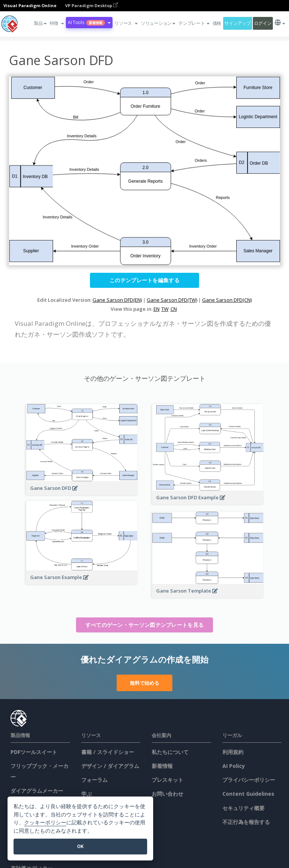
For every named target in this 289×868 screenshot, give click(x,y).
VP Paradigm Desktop (91, 5)
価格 (217, 23)
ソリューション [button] (158, 23)
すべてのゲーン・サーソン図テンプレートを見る (145, 625)
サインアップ (237, 23)
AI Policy (234, 766)
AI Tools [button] (89, 22)
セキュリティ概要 (243, 808)
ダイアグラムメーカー (37, 791)
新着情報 (162, 766)
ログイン (263, 23)
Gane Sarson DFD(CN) (227, 300)
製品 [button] (40, 23)
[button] (57, 23)
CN (174, 309)
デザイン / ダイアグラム (110, 766)
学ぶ (87, 794)
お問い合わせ (167, 794)
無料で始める (144, 683)
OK (80, 846)
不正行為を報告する (246, 822)
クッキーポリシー (45, 823)
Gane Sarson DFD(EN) (117, 300)
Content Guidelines (248, 794)
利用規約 (233, 752)
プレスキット (167, 780)
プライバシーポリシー (249, 780)
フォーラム (94, 780)
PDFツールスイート (34, 752)
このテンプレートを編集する (144, 280)
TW (165, 309)
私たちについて (170, 752)
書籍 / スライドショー (108, 752)
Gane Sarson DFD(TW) (172, 300)
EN (157, 309)
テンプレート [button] (194, 23)
